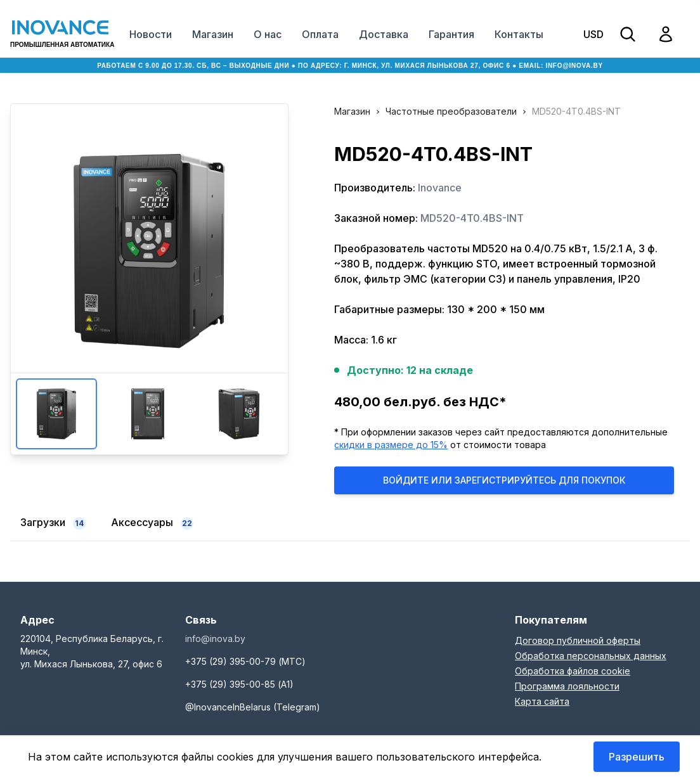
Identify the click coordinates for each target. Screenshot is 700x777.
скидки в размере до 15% (391, 445)
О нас (268, 34)
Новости (151, 34)
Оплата (320, 34)
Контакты (519, 34)
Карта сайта (542, 701)
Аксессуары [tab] (152, 523)
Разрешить (637, 757)
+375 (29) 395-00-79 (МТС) (245, 661)
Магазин (213, 34)
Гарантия (451, 34)
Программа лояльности (567, 686)
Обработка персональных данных (591, 656)
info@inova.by (574, 66)
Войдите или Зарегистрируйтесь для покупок (504, 480)
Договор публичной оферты (578, 640)
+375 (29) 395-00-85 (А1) (239, 684)
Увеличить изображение (149, 251)
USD (593, 34)
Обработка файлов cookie (573, 671)
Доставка (384, 34)
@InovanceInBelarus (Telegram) (253, 707)
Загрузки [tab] (53, 523)
